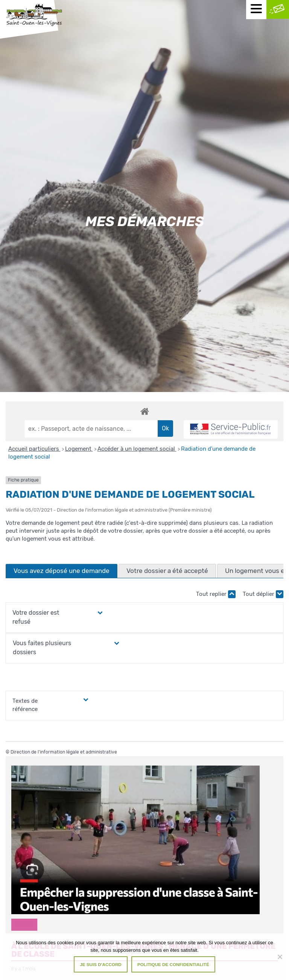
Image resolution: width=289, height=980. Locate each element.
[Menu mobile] (256, 10)
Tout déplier (263, 594)
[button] (51, 617)
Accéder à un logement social (137, 449)
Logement (79, 449)
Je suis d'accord (101, 964)
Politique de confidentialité (173, 964)
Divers (24, 925)
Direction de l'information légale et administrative (64, 752)
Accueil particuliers (34, 449)
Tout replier (216, 594)
